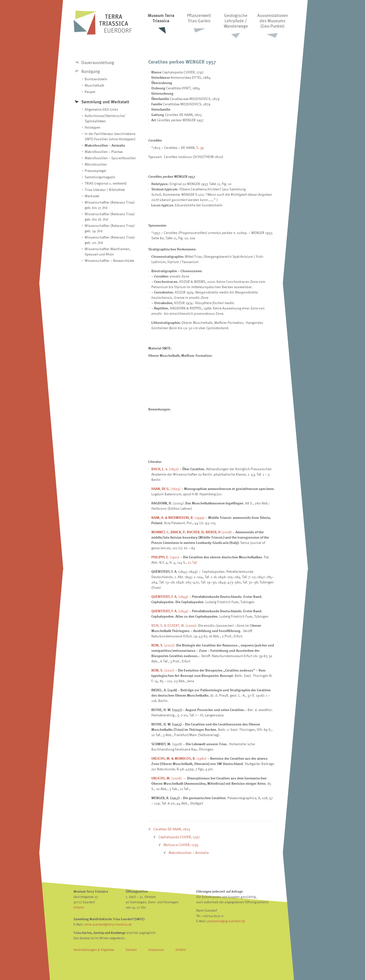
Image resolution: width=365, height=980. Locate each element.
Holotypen (93, 127)
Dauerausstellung (98, 62)
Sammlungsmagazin (100, 177)
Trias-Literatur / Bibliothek (105, 190)
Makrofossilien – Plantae (104, 152)
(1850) (165, 469)
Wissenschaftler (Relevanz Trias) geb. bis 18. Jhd (110, 217)
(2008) (192, 532)
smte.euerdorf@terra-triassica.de (108, 924)
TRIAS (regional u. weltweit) (106, 183)
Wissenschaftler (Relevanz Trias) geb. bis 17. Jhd (110, 205)
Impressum (156, 950)
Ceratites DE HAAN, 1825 (172, 829)
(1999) (178, 517)
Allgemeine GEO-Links (101, 109)
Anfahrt (79, 907)
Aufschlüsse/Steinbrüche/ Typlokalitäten (105, 118)
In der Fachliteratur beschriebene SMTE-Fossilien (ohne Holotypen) (110, 136)
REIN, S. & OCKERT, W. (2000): (174, 625)
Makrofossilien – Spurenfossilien (110, 158)
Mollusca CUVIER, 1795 (181, 845)
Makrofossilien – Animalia (105, 145)
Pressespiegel (95, 171)
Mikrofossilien (96, 164)
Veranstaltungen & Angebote (94, 950)
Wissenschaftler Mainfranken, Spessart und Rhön (108, 251)
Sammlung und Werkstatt (105, 102)
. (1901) (165, 557)
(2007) (163, 670)
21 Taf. (193, 562)
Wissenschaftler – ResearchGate (109, 260)
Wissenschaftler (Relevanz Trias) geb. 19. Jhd (110, 228)
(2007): (163, 645)
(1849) (170, 596)
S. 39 (200, 148)
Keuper (90, 92)
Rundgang (91, 71)
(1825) (166, 489)
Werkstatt (92, 196)
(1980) (179, 758)
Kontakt (131, 950)
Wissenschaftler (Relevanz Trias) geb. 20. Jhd (110, 240)
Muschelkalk (94, 85)
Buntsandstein (96, 79)
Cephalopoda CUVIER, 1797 (179, 837)
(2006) (177, 778)
